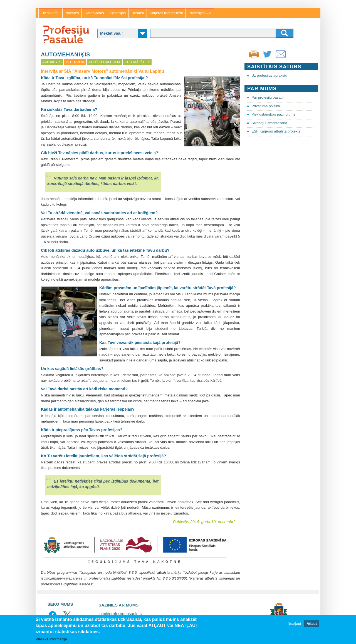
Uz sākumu (50, 13)
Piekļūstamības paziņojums (273, 114)
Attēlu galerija (104, 62)
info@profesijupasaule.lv (120, 614)
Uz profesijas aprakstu (269, 75)
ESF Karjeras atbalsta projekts (276, 131)
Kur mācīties (137, 62)
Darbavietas (94, 13)
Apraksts (52, 62)
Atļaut (312, 624)
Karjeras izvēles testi (166, 13)
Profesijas (118, 13)
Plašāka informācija (51, 639)
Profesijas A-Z (200, 13)
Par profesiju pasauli (268, 97)
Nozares (72, 13)
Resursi (138, 13)
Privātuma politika (266, 106)
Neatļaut (294, 624)
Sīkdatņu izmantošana (269, 123)
